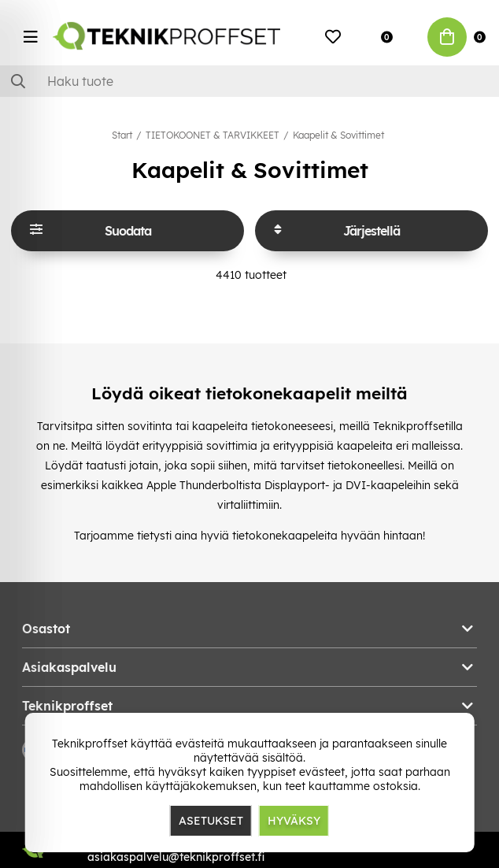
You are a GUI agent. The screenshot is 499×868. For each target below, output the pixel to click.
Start (122, 135)
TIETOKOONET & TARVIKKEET (213, 135)
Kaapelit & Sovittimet (338, 135)
